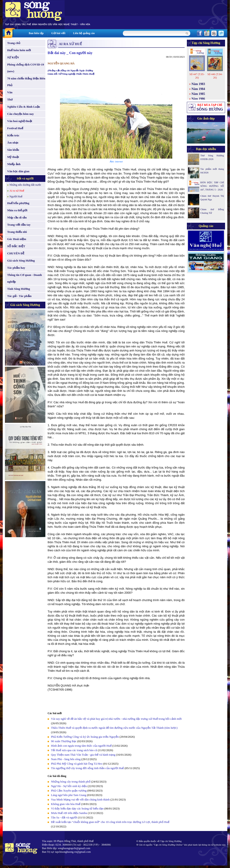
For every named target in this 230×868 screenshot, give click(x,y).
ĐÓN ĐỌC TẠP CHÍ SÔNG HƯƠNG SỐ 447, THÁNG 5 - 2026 (212, 186)
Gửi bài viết (58, 33)
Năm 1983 (198, 84)
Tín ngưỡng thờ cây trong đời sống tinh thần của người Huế (87, 768)
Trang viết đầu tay (19, 225)
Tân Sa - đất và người (64, 817)
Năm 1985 (198, 94)
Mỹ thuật (13, 157)
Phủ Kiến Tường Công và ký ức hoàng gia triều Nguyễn (85, 737)
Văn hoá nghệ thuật (20, 121)
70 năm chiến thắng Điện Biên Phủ (26, 82)
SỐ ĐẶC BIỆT (16, 246)
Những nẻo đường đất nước (25, 185)
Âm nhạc (13, 143)
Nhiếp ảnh (14, 164)
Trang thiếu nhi (17, 232)
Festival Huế (15, 128)
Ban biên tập (36, 33)
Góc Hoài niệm (17, 239)
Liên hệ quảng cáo (84, 33)
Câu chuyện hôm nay (21, 114)
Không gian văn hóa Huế (66, 804)
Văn (10, 92)
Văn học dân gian (18, 171)
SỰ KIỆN (13, 57)
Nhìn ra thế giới (17, 210)
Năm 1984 (198, 89)
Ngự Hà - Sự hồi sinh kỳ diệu (69, 786)
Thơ (10, 99)
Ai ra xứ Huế (17, 191)
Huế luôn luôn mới (19, 50)
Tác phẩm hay (16, 268)
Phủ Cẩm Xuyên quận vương (69, 791)
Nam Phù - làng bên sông (66, 759)
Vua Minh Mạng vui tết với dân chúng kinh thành (80, 799)
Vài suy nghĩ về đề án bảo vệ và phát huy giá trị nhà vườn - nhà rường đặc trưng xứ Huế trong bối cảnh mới (116, 719)
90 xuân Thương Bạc (64, 741)
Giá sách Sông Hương (21, 261)
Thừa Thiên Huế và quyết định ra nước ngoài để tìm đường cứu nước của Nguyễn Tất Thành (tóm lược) (114, 728)
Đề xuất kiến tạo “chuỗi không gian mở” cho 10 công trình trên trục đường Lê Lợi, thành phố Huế (110, 822)
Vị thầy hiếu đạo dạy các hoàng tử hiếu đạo (77, 808)
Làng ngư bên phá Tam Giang (69, 795)
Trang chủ (14, 43)
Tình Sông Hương (19, 289)
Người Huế (16, 196)
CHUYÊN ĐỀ (16, 253)
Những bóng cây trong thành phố (71, 782)
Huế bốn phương (18, 203)
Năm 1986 (198, 99)
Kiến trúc (13, 135)
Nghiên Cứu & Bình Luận (24, 107)
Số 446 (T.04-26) (215, 76)
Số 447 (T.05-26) (197, 76)
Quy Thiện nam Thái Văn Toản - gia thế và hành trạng (83, 755)
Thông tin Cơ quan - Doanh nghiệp (24, 278)
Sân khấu (13, 150)
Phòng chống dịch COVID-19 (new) (26, 68)
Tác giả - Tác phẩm (19, 296)
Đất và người (25, 178)
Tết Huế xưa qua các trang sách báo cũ (74, 750)
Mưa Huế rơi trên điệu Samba (69, 813)
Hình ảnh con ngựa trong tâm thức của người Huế (81, 746)
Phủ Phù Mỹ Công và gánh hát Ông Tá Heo (77, 764)
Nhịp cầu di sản (17, 217)
